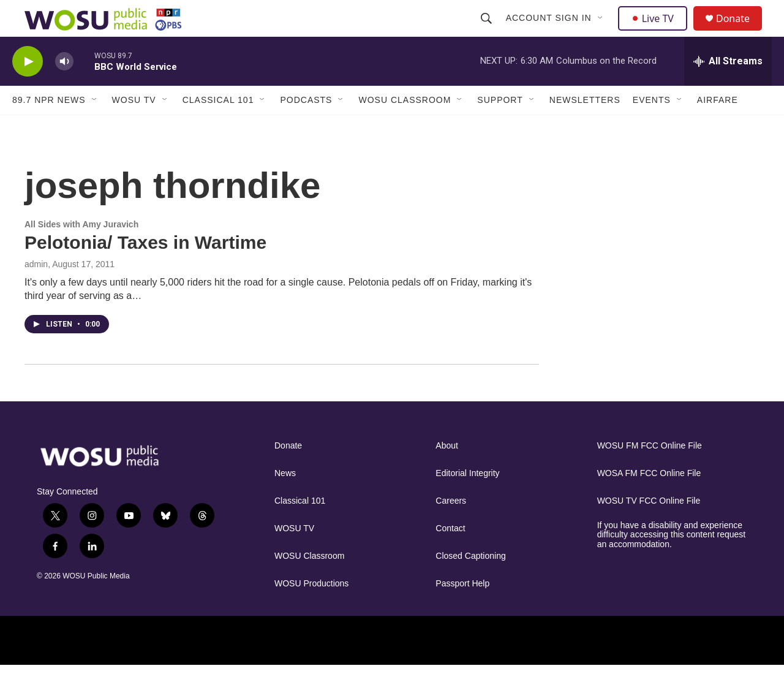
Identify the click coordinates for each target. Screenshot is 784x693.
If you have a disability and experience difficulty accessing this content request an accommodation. (672, 563)
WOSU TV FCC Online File (649, 528)
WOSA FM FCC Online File (649, 501)
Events (652, 127)
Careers (451, 528)
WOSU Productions (311, 611)
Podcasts (306, 127)
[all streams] (728, 89)
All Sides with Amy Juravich (81, 252)
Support (500, 127)
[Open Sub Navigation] (602, 32)
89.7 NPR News (49, 127)
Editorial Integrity (467, 501)
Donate (741, 32)
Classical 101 (218, 127)
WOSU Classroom (405, 127)
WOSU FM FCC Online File (650, 473)
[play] (28, 89)
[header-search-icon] (488, 32)
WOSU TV (134, 127)
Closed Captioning (470, 584)
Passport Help (462, 611)
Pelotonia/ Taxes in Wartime (145, 270)
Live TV (656, 32)
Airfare (718, 127)
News (285, 501)
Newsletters (585, 127)
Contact (450, 556)
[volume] (64, 89)
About (447, 473)
